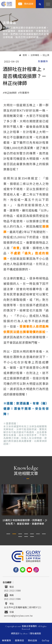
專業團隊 (6, 641)
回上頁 (46, 55)
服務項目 (20, 641)
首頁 (23, 55)
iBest (25, 634)
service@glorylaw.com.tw (18, 615)
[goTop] (46, 640)
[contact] (33, 640)
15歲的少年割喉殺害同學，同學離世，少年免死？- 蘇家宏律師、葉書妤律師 (26, 522)
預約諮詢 (29, 4)
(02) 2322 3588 (12, 590)
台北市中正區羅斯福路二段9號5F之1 (23, 607)
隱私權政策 (35, 634)
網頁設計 (15, 634)
